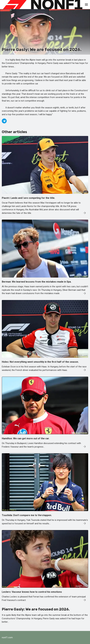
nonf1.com (7, 637)
